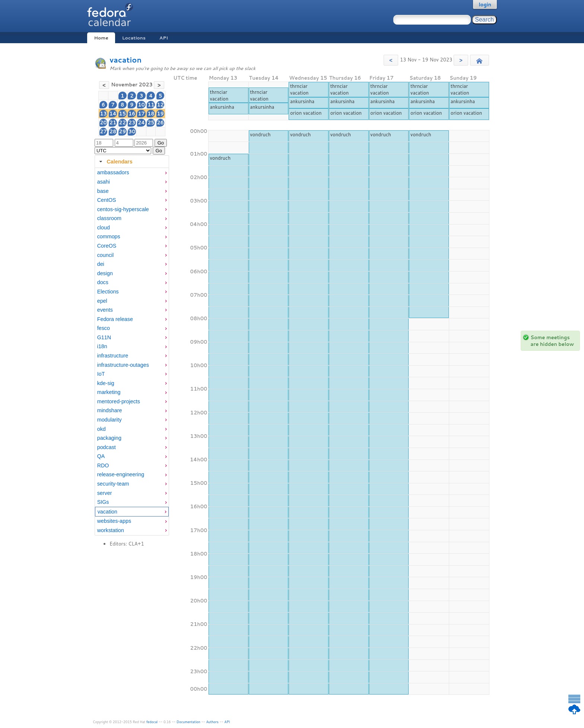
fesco (104, 328)
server (105, 493)
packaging (109, 438)
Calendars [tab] (115, 162)
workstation (111, 530)
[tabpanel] (132, 352)
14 (113, 114)
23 (132, 123)
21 (113, 123)
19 (160, 114)
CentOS (107, 200)
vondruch (260, 134)
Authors (212, 722)
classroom (109, 218)
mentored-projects (119, 401)
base (103, 191)
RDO (103, 465)
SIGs (103, 502)
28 (113, 131)
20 (103, 123)
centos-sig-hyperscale (123, 209)
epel (102, 301)
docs (103, 282)
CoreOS (107, 246)
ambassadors (113, 172)
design (105, 273)
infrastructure (113, 356)
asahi (104, 182)
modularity (110, 420)
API (164, 38)
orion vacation (306, 113)
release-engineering (121, 474)
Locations (134, 38)
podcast (107, 447)
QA (101, 456)
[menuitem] (132, 173)
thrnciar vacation (219, 95)
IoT (101, 374)
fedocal (152, 722)
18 (151, 114)
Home (101, 38)
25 (151, 123)
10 (141, 105)
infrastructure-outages (123, 365)
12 (160, 105)
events (105, 310)
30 (132, 131)
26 (160, 123)
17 (141, 114)
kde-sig (106, 383)
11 (151, 105)
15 (122, 114)
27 (103, 131)
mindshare (110, 410)
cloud (104, 228)
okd (101, 429)
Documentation (188, 722)
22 (122, 123)
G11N (104, 337)
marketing (109, 392)
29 (122, 131)
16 (132, 114)
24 (141, 123)
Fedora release (115, 319)
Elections (108, 292)
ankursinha (222, 107)
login (485, 4)
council (106, 255)
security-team (113, 484)
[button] (391, 60)
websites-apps (114, 521)
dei (101, 264)
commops (109, 236)
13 (103, 114)
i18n (102, 346)
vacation (126, 60)
